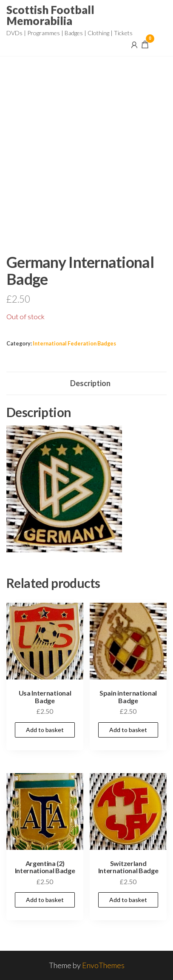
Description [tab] (90, 383)
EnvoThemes (103, 965)
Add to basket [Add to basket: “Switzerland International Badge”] (128, 900)
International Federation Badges (74, 344)
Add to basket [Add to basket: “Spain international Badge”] (128, 730)
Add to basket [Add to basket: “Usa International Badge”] (45, 730)
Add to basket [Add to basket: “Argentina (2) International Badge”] (45, 900)
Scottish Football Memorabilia (50, 15)
